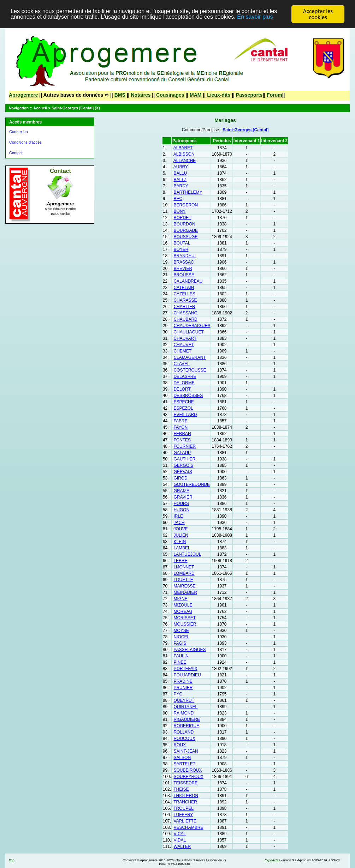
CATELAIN (184, 288)
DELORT (182, 389)
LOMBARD (184, 573)
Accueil (40, 108)
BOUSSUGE (185, 237)
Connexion (19, 132)
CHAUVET (184, 345)
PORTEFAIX (185, 669)
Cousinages (170, 95)
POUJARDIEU (187, 675)
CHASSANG (185, 313)
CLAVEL (181, 364)
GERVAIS (183, 472)
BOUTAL (182, 243)
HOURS (181, 504)
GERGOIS (183, 465)
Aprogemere (23, 95)
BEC (178, 199)
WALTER (182, 846)
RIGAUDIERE (187, 719)
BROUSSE (184, 275)
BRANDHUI (185, 256)
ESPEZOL (183, 408)
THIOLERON (186, 796)
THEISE (181, 789)
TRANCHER (185, 802)
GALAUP (182, 453)
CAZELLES (184, 294)
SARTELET (184, 764)
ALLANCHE (185, 161)
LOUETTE (183, 580)
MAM (196, 95)
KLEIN (180, 542)
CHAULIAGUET (188, 332)
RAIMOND (184, 713)
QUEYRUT (184, 700)
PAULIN (181, 656)
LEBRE (180, 561)
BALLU (180, 173)
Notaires (141, 95)
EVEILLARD (185, 415)
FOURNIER (185, 446)
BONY (179, 211)
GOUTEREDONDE (192, 484)
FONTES (182, 440)
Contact (16, 153)
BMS (120, 95)
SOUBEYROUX (188, 777)
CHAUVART (185, 338)
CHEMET (182, 351)
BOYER (181, 249)
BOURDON (184, 224)
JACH (179, 523)
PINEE (180, 662)
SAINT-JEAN (186, 751)
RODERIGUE (186, 726)
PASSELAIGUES (190, 650)
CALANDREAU (188, 281)
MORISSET (185, 618)
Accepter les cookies (318, 14)
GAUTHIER (184, 459)
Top (12, 860)
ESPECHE (184, 402)
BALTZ (180, 180)
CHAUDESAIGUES (192, 326)
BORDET (182, 218)
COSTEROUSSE (190, 370)
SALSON (182, 758)
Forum (274, 95)
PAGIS (180, 643)
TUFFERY (183, 815)
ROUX (180, 745)
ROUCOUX (184, 739)
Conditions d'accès (25, 142)
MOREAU (183, 611)
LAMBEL (182, 548)
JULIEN (181, 535)
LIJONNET (184, 567)
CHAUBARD (185, 319)
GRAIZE (181, 491)
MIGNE (180, 599)
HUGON (181, 510)
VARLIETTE (185, 821)
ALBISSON (184, 154)
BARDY (181, 186)
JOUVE (181, 529)
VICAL (180, 834)
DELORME (184, 383)
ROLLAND (184, 732)
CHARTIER (184, 307)
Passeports (249, 95)
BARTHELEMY (188, 192)
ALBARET (183, 148)
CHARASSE (185, 300)
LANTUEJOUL (187, 554)
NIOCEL (181, 637)
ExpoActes (272, 860)
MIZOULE (183, 605)
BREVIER (183, 269)
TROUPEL (184, 808)
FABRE (180, 421)
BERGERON (186, 205)
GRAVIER (183, 497)
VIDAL (180, 840)
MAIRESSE (184, 586)
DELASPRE (185, 376)
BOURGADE (186, 230)
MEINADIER (185, 592)
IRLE (178, 516)
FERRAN (182, 434)
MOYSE (181, 631)
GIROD (180, 478)
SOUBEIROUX (188, 770)
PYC (178, 694)
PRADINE (183, 681)
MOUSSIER (185, 624)
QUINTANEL (185, 707)
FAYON (181, 427)
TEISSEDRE (185, 783)
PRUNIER (183, 688)
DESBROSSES (188, 396)
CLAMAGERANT (190, 357)
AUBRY (181, 167)
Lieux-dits (219, 95)
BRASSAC (184, 262)
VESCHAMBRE (188, 827)
